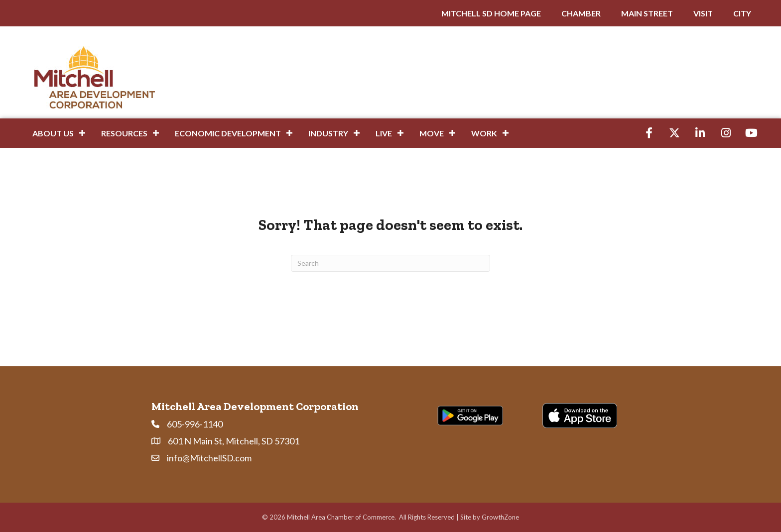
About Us (53, 133)
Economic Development (228, 133)
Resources (124, 133)
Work (484, 133)
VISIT (703, 13)
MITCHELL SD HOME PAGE (491, 13)
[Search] (390, 263)
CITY (742, 13)
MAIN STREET (647, 13)
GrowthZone (500, 517)
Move (432, 133)
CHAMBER (581, 13)
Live (384, 133)
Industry (328, 133)
